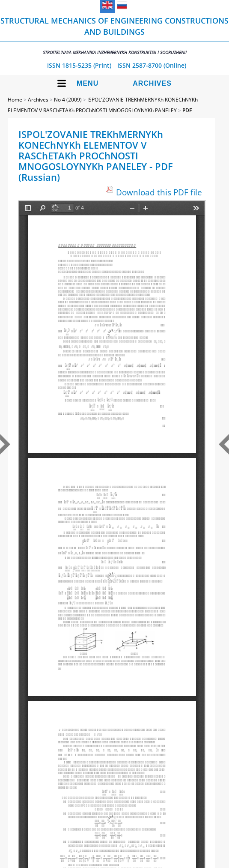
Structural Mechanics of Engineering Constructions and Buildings (114, 35)
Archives (152, 83)
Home (15, 100)
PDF (187, 110)
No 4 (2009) (68, 100)
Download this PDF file (159, 192)
